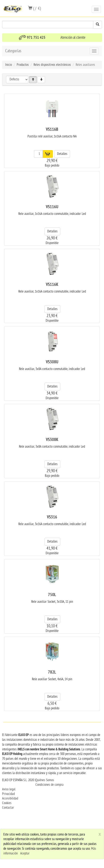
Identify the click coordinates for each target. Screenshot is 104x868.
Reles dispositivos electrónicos (52, 65)
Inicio (9, 65)
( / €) (34, 8)
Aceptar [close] (25, 853)
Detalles (62, 154)
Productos (23, 65)
